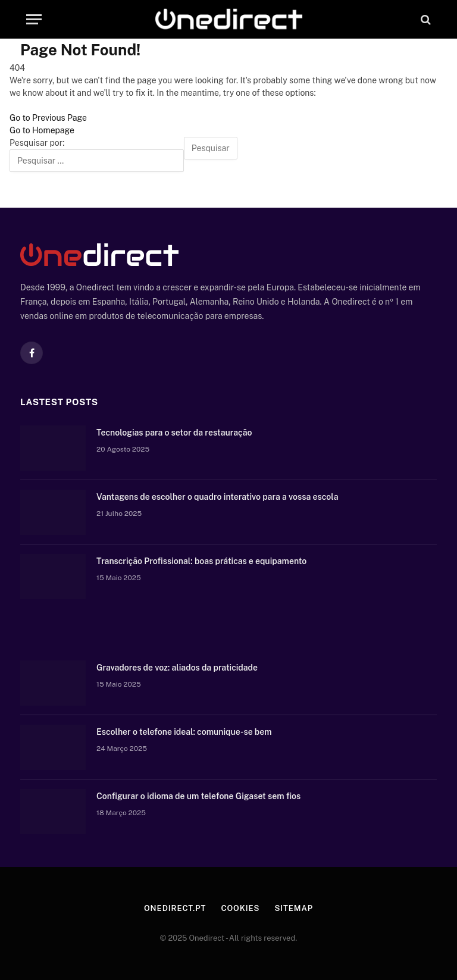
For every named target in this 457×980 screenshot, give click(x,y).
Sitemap (294, 908)
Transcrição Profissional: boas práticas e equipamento (201, 561)
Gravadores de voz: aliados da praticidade (177, 668)
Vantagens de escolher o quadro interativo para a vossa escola (217, 497)
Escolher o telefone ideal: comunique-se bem (184, 732)
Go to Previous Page (48, 118)
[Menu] (34, 19)
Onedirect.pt (175, 908)
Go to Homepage (42, 130)
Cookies (240, 908)
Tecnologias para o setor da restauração (174, 433)
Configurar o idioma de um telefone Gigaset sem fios (198, 796)
